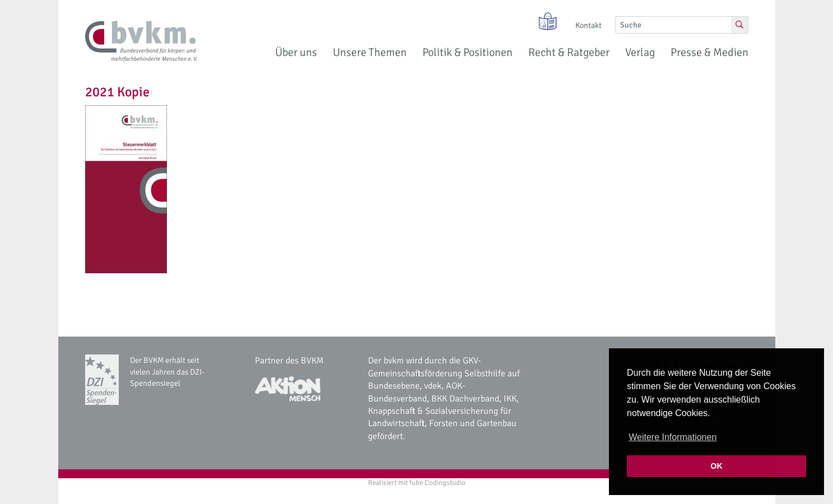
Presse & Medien (709, 52)
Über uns (296, 52)
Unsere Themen (370, 52)
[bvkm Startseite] (141, 41)
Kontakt (588, 25)
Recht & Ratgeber (569, 52)
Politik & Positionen (467, 52)
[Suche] (673, 25)
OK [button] (716, 466)
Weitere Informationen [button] (673, 437)
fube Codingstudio (438, 483)
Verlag (640, 52)
